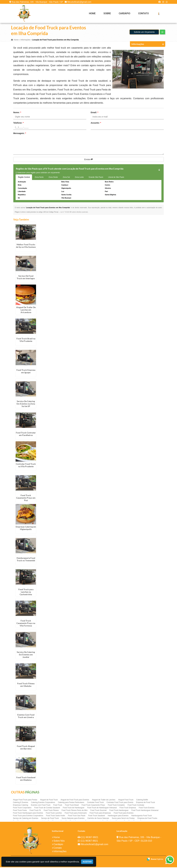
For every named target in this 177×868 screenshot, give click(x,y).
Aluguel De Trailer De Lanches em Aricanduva (26, 310)
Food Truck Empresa (128, 808)
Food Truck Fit (35, 811)
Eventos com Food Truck (41, 806)
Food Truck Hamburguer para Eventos (28, 814)
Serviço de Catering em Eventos (26, 819)
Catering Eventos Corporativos (43, 803)
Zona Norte (39, 178)
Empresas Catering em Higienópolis (26, 529)
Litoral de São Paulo (116, 178)
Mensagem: (20, 134)
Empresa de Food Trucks (147, 819)
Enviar (88, 160)
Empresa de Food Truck (146, 803)
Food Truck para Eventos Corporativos (28, 816)
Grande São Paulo (96, 178)
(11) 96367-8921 (90, 838)
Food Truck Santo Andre (55, 816)
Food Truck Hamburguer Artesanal (145, 811)
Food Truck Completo (116, 806)
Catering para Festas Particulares (71, 803)
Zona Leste (79, 178)
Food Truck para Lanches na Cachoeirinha (26, 592)
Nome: (17, 113)
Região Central (24, 178)
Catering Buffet (142, 800)
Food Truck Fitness (51, 811)
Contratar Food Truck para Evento (120, 803)
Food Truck (58, 806)
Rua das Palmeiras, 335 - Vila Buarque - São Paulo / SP (37, 2)
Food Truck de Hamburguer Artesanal (102, 808)
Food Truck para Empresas (100, 814)
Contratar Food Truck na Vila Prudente (26, 466)
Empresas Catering (21, 806)
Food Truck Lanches (54, 814)
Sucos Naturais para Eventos (73, 819)
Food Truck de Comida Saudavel (47, 808)
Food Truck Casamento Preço (93, 806)
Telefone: (18, 123)
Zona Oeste (53, 178)
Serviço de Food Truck (50, 819)
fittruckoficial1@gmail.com (79, 2)
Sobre (107, 13)
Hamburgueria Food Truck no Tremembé (26, 560)
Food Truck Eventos (147, 808)
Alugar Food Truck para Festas (25, 800)
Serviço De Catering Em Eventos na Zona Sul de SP (26, 404)
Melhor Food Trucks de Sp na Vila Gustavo (26, 246)
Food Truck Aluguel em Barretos (26, 748)
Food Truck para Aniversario (76, 814)
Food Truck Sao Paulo (77, 816)
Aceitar (87, 862)
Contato (143, 13)
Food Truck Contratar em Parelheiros (26, 434)
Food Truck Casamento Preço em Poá (26, 498)
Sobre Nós (59, 842)
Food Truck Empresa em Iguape (26, 372)
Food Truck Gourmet (98, 811)
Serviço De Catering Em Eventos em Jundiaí (26, 655)
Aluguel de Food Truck (49, 800)
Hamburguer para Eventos (118, 816)
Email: (94, 113)
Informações (60, 852)
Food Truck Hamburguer (119, 811)
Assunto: (96, 123)
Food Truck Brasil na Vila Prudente (26, 341)
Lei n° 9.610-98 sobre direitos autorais (74, 213)
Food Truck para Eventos (124, 814)
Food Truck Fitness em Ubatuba (26, 685)
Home (92, 13)
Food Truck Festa (20, 811)
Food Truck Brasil (72, 806)
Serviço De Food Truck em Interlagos (26, 278)
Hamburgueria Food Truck (141, 816)
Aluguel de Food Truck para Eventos (75, 800)
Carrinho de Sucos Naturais (98, 819)
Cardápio (125, 13)
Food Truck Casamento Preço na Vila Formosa (26, 624)
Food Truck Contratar (136, 806)
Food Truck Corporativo (22, 808)
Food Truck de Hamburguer (74, 808)
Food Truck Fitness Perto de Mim (75, 811)
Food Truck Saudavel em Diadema (26, 779)
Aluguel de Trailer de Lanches (104, 800)
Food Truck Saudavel (97, 816)
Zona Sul (66, 178)
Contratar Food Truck (95, 803)
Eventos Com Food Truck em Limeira (26, 717)
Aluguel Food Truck (126, 800)
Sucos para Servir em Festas (123, 819)
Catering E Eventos (21, 803)
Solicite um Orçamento (144, 33)
